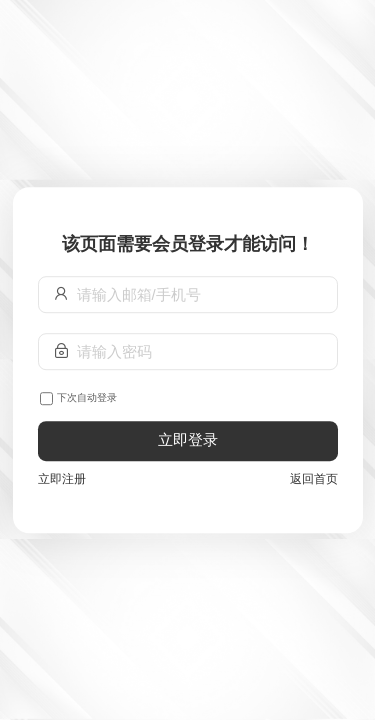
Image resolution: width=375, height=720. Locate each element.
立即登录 (188, 440)
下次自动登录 (87, 397)
